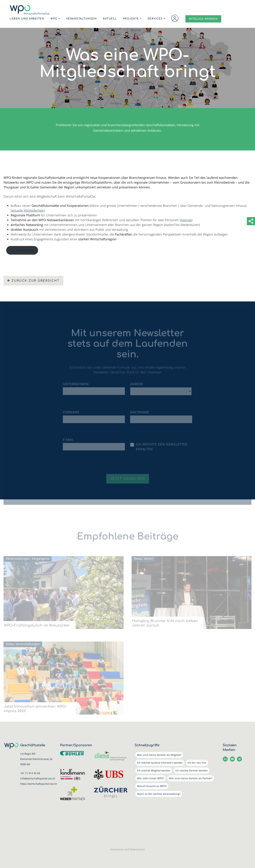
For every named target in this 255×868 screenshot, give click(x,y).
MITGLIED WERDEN (203, 19)
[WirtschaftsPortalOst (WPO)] (30, 10)
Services (155, 19)
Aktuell (110, 19)
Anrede (137, 387)
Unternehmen (76, 387)
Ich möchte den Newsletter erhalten (162, 449)
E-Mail (68, 442)
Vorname (71, 415)
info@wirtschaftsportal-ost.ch (38, 778)
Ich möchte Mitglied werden (154, 770)
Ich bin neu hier (197, 763)
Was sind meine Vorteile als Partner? (191, 778)
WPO (54, 19)
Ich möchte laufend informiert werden (160, 763)
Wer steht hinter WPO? (151, 778)
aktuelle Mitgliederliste (28, 210)
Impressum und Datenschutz (128, 849)
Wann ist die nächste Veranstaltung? (159, 794)
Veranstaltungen (81, 19)
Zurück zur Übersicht (33, 281)
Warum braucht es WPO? (152, 786)
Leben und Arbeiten (27, 19)
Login (175, 18)
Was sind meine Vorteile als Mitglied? (159, 755)
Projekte (131, 19)
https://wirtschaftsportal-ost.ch (39, 784)
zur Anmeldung (22, 250)
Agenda (186, 220)
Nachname (140, 415)
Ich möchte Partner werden (192, 770)
